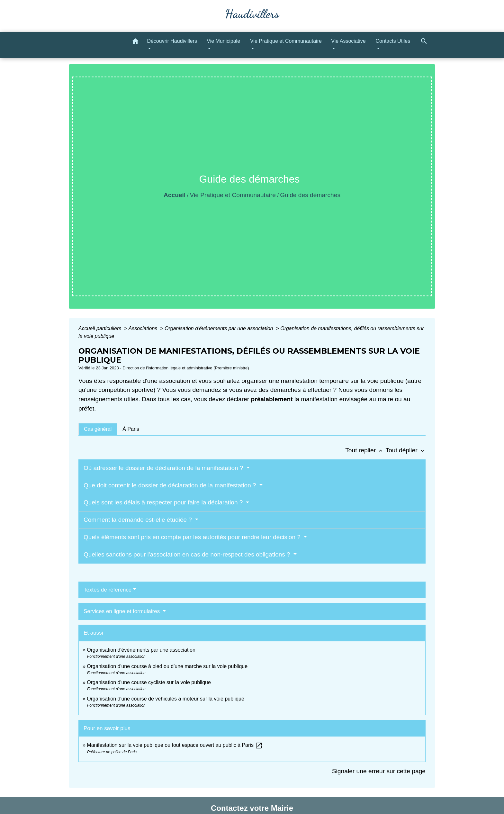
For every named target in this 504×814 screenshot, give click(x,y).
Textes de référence (108, 590)
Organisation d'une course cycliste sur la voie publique (149, 682)
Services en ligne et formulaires (122, 611)
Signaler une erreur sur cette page (379, 771)
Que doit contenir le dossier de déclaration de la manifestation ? (171, 485)
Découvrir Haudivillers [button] (172, 41)
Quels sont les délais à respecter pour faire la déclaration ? (164, 502)
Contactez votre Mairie (252, 808)
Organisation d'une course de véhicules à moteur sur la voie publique (166, 699)
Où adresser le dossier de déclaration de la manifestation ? (164, 468)
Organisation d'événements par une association (220, 328)
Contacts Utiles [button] (393, 41)
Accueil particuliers (101, 328)
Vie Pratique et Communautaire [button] (286, 41)
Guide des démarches (310, 195)
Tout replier (365, 450)
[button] (135, 42)
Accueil (175, 195)
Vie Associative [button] (348, 41)
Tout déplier (405, 450)
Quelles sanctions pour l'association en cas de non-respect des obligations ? (188, 554)
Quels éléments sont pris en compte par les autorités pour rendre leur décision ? (193, 537)
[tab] (98, 429)
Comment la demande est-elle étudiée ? (139, 520)
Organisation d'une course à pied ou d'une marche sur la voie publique (167, 666)
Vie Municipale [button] (223, 41)
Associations (143, 328)
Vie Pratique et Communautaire (233, 195)
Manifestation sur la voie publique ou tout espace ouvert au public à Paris (175, 745)
